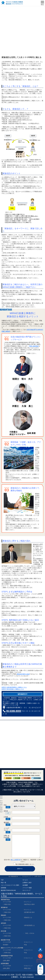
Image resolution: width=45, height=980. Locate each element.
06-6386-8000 (14, 711)
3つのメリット (28, 950)
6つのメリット (28, 942)
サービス (25, 880)
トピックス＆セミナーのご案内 (10, 885)
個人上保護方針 (16, 860)
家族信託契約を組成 (23, 674)
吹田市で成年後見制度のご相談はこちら (14, 687)
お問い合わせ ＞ (39, 876)
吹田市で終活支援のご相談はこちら (13, 689)
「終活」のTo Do (29, 933)
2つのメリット (28, 958)
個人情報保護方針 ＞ (15, 876)
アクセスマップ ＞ (28, 876)
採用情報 (3, 888)
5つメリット (28, 902)
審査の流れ (27, 968)
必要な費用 (6, 961)
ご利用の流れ (7, 953)
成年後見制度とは (29, 925)
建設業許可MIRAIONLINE (8, 890)
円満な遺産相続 (34, 346)
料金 (26, 945)
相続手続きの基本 (29, 904)
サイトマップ (26, 890)
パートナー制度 (27, 888)
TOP (2, 880)
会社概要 (25, 885)
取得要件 (6, 945)
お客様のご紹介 (27, 883)
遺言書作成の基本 (29, 912)
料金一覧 (3, 883)
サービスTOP (7, 902)
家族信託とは (28, 917)
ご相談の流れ (7, 904)
